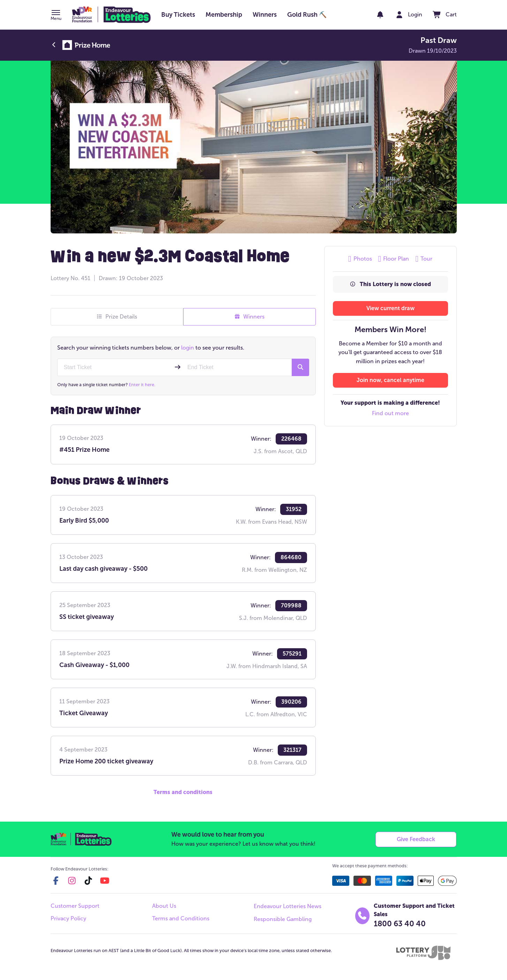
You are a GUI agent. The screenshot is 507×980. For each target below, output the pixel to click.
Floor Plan (394, 259)
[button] (56, 16)
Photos (360, 259)
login (188, 348)
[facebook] (56, 881)
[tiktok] (88, 881)
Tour (424, 259)
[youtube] (105, 881)
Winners (249, 317)
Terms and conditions (183, 792)
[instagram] (72, 881)
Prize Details (117, 317)
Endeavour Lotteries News (288, 906)
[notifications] (380, 15)
